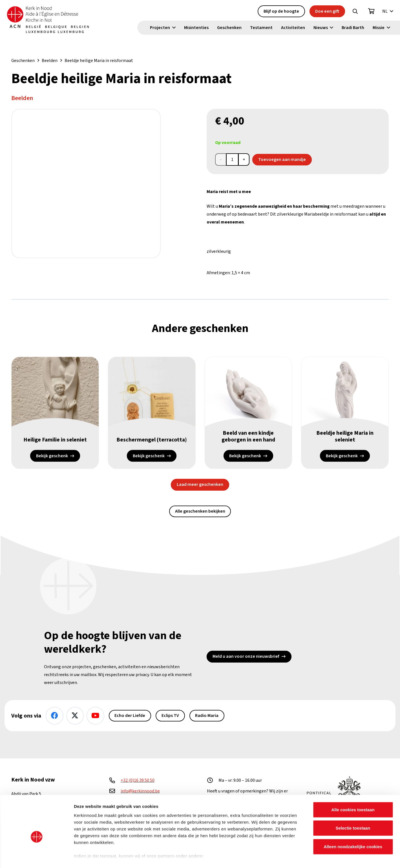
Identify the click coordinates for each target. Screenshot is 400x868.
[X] (75, 716)
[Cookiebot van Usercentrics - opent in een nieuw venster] (37, 857)
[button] (355, 12)
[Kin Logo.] (50, 20)
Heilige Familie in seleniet (55, 440)
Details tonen (305, 857)
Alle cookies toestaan (353, 782)
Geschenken (23, 61)
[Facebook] (55, 716)
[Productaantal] (232, 160)
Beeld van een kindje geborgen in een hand (248, 437)
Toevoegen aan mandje (282, 160)
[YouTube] (95, 716)
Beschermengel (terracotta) (152, 440)
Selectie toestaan (353, 800)
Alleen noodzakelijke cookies (353, 819)
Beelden (50, 61)
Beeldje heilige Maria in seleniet (345, 437)
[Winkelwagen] (372, 12)
